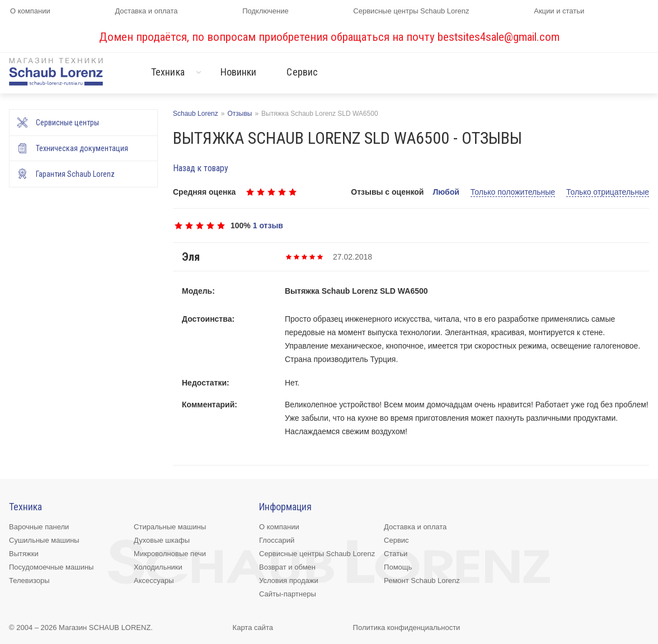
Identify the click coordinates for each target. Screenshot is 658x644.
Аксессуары (154, 580)
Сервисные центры (67, 123)
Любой (446, 192)
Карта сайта (253, 627)
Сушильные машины (44, 540)
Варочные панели (39, 527)
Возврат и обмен (287, 567)
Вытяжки (24, 554)
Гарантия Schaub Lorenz (75, 174)
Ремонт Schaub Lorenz (422, 580)
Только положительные (513, 192)
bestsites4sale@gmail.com (499, 37)
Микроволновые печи (170, 554)
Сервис (302, 72)
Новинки (239, 72)
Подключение (265, 11)
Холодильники (158, 567)
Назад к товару (201, 168)
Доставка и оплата (146, 11)
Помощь (398, 567)
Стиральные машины (170, 527)
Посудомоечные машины (51, 567)
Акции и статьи (559, 11)
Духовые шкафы (162, 540)
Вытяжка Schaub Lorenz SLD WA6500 (356, 291)
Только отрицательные (608, 192)
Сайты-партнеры (288, 594)
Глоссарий (277, 540)
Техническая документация (82, 148)
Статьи (396, 554)
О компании (30, 11)
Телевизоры (29, 580)
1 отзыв (268, 225)
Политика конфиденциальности (407, 627)
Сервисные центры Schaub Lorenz (411, 11)
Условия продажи (289, 580)
